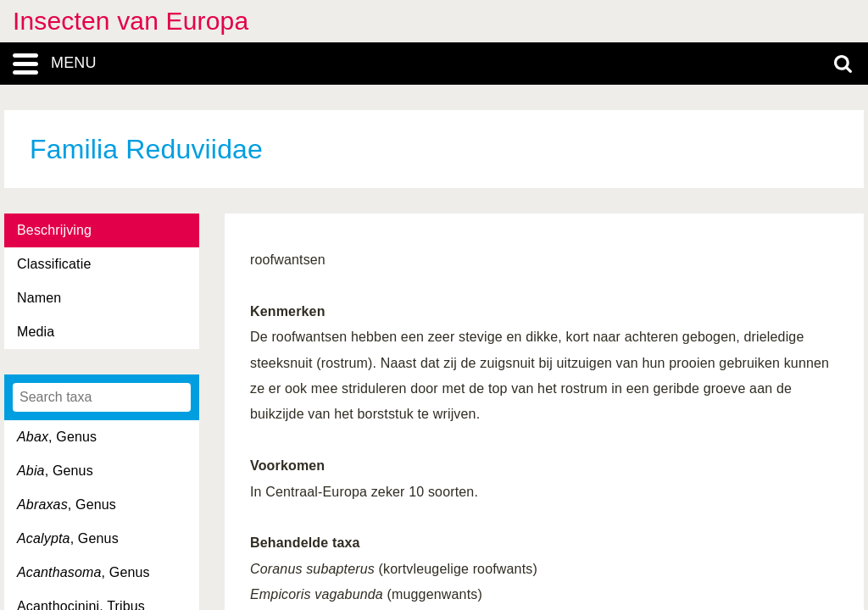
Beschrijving (54, 230)
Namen (39, 298)
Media (36, 332)
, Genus (57, 437)
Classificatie (54, 264)
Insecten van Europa (131, 21)
